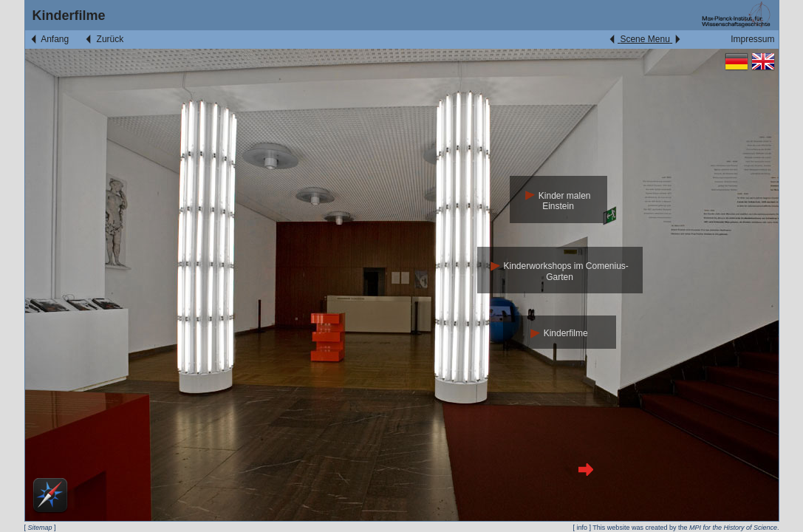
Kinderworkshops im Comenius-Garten (560, 272)
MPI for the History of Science (733, 528)
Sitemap (40, 528)
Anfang (49, 39)
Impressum (752, 39)
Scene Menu (645, 39)
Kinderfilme (559, 333)
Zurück (103, 39)
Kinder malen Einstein (558, 201)
